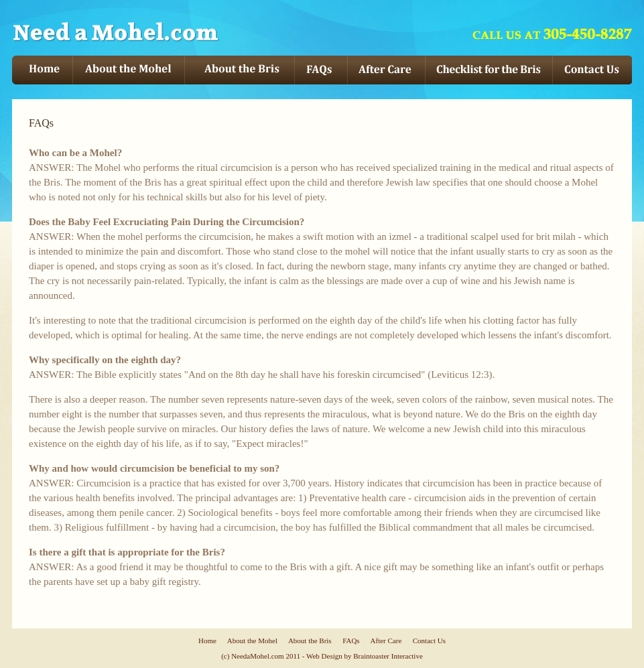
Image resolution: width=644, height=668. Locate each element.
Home (207, 641)
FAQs (351, 641)
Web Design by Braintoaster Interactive (365, 656)
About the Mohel (252, 641)
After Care (386, 641)
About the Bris (310, 641)
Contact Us (429, 641)
